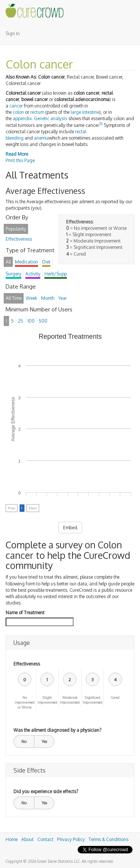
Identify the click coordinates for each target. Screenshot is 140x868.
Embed (70, 528)
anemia (41, 138)
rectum (37, 112)
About (27, 839)
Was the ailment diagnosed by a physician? (57, 730)
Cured (115, 698)
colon (18, 112)
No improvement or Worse (24, 702)
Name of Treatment (25, 613)
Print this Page (20, 160)
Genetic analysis (51, 118)
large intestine (85, 112)
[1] (101, 124)
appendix (22, 118)
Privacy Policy (71, 839)
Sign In (13, 33)
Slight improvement (47, 700)
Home (12, 839)
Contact (45, 839)
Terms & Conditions (108, 839)
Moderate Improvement (70, 700)
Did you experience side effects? (46, 791)
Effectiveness (27, 664)
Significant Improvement (92, 700)
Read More (17, 154)
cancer (16, 106)
